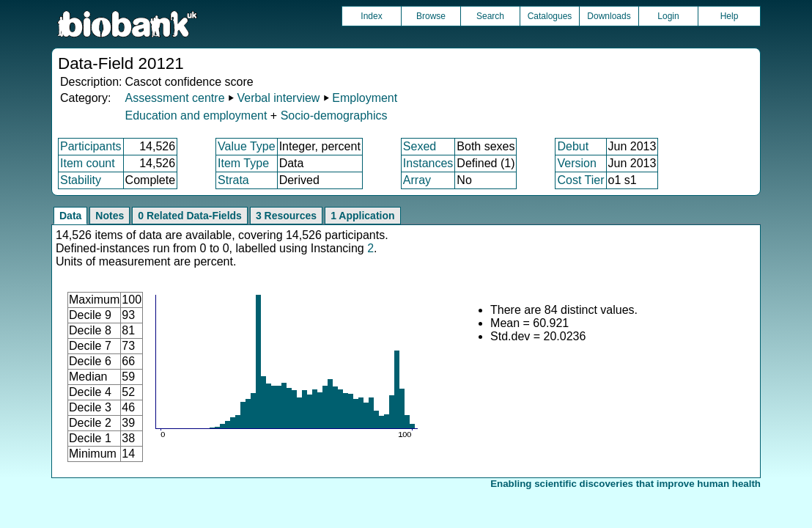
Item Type (243, 163)
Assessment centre (174, 98)
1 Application (362, 216)
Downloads (609, 16)
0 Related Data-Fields (190, 216)
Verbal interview (278, 98)
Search (490, 16)
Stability (81, 180)
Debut (573, 146)
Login (668, 16)
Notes (110, 216)
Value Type (247, 146)
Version (576, 163)
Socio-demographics (334, 115)
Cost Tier (580, 180)
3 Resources (286, 216)
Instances (428, 163)
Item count (88, 163)
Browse (431, 16)
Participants (91, 146)
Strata (233, 180)
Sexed (420, 146)
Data (70, 216)
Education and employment (196, 115)
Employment (365, 98)
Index (371, 16)
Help (730, 16)
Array (417, 180)
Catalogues (550, 16)
